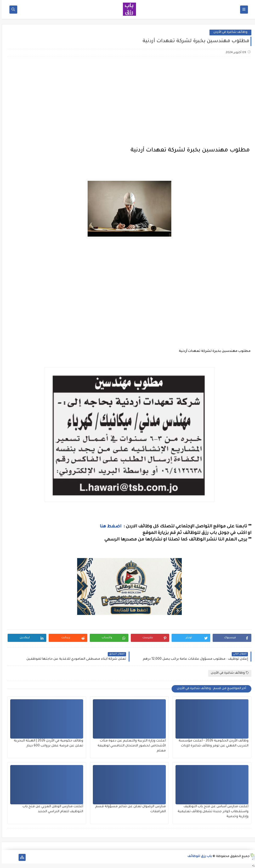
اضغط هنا (109, 527)
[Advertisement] (127, 102)
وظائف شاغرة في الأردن (229, 32)
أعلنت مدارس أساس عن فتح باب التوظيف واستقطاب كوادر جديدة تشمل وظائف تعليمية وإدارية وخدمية (211, 812)
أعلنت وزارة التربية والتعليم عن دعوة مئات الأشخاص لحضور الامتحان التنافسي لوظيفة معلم (130, 746)
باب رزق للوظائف (198, 857)
